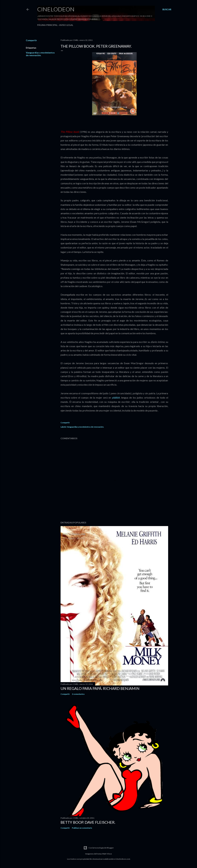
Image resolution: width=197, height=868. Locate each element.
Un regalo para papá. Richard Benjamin (100, 688)
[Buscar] (167, 9)
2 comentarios (78, 694)
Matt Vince (107, 854)
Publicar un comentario (82, 828)
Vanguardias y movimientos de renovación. (40, 54)
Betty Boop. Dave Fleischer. (88, 822)
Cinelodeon (56, 9)
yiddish (116, 398)
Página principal (47, 25)
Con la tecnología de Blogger (99, 848)
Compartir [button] (31, 40)
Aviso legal (66, 25)
